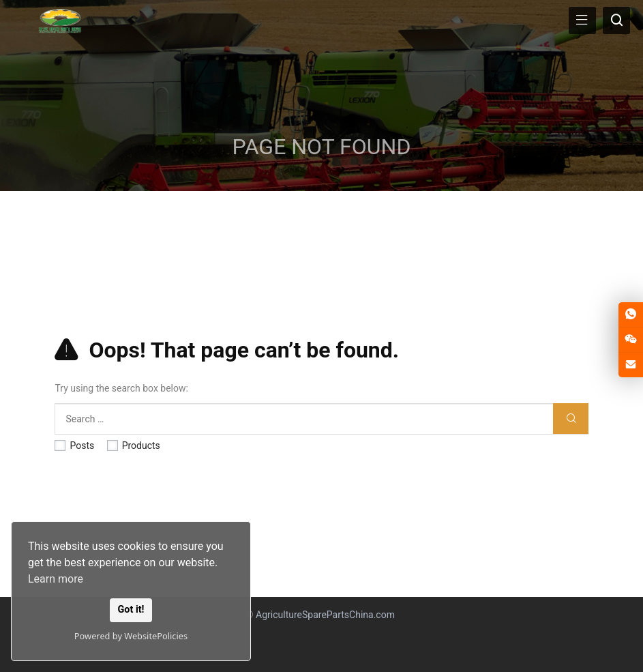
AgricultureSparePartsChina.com (326, 615)
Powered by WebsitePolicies (131, 636)
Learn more (56, 579)
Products (134, 445)
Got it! (131, 610)
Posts (74, 445)
